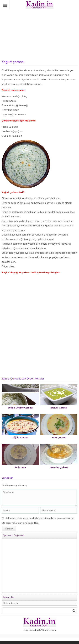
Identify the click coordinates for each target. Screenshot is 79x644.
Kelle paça (20, 467)
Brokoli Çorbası (59, 408)
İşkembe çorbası (59, 467)
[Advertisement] (39, 34)
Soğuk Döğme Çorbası (20, 408)
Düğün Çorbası (20, 437)
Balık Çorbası (59, 437)
